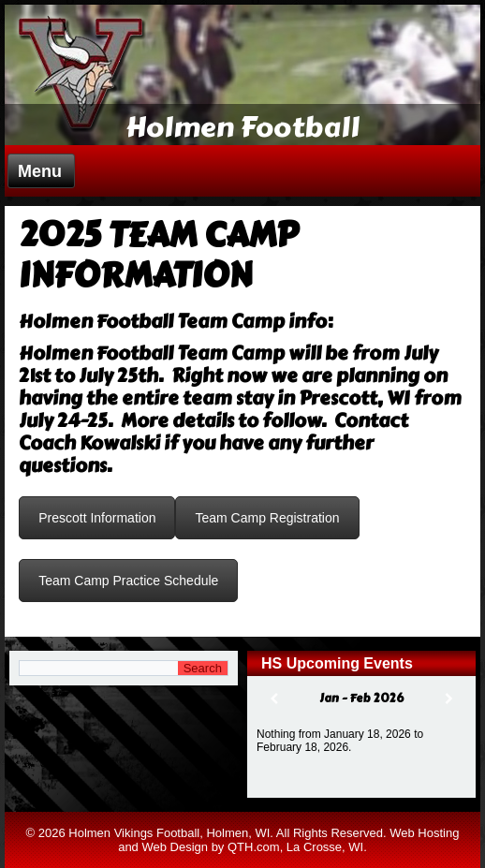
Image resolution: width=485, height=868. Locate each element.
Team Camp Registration (267, 518)
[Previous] (274, 699)
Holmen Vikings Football (134, 833)
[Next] (449, 699)
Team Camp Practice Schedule (128, 581)
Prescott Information (97, 518)
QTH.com (254, 847)
